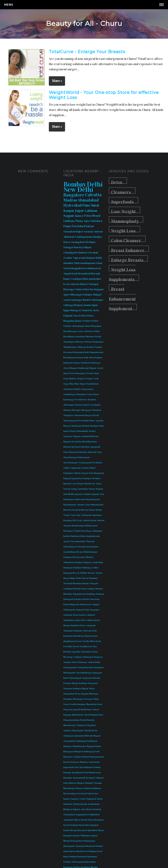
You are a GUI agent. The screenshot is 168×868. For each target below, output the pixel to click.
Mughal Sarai (97, 715)
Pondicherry (81, 400)
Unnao (92, 489)
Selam (99, 263)
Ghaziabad (69, 232)
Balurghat (68, 531)
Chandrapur (69, 342)
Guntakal (68, 615)
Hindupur (68, 568)
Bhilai (85, 279)
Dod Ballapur (91, 851)
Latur (81, 331)
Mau (72, 384)
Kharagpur (87, 410)
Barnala (97, 678)
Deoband (82, 794)
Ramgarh (99, 820)
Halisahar (93, 578)
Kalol (66, 678)
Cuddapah (68, 589)
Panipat (76, 363)
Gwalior (68, 258)
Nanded (87, 300)
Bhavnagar (69, 289)
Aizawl (100, 368)
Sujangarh (91, 799)
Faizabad (76, 510)
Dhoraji (73, 830)
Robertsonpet (79, 557)
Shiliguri (97, 295)
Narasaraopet (70, 725)
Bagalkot (92, 725)
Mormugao (78, 699)
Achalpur (78, 657)
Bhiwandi (95, 274)
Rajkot (79, 232)
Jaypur (95, 836)
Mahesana (94, 694)
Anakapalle (69, 820)
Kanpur (69, 211)
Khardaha (77, 583)
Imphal (97, 405)
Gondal (73, 704)
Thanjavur (68, 415)
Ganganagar (87, 389)
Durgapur (99, 289)
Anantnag (80, 846)
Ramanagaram (97, 757)
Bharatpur (81, 394)
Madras (70, 200)
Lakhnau (91, 211)
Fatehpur (96, 478)
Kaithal (67, 536)
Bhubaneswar (94, 268)
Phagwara (68, 710)
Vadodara (96, 221)
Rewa (80, 421)
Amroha (85, 468)
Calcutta (93, 195)
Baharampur (84, 457)
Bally (86, 358)
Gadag (74, 489)
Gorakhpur (76, 279)
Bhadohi (80, 851)
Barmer (79, 788)
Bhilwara (79, 342)
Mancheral (90, 846)
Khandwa (83, 452)
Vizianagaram (85, 463)
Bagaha (85, 694)
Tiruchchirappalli (72, 268)
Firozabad (68, 352)
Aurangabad (78, 242)
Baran (100, 799)
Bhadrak (91, 720)
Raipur (67, 279)
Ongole (85, 473)
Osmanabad (69, 815)
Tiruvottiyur (93, 394)
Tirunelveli (87, 310)
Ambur (91, 662)
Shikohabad (77, 715)
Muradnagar (69, 788)
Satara (95, 652)
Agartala (99, 421)
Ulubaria (67, 410)
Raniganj (68, 573)
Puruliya (78, 599)
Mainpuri (79, 752)
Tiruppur (87, 321)
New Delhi (78, 190)
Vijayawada (79, 258)
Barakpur (68, 520)
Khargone (68, 757)
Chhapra (77, 436)
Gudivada (87, 631)
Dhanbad (97, 410)
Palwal (66, 605)
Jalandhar (68, 263)
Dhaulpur (68, 699)
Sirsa (99, 452)
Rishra (91, 620)
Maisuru (91, 258)
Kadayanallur (90, 862)
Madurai (82, 253)
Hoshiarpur (69, 499)
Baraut (67, 762)
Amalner (67, 731)
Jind (65, 494)
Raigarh (80, 610)
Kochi (66, 284)
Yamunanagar (70, 421)
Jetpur (78, 620)
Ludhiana (69, 221)
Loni (74, 484)
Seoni (66, 704)
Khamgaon (69, 752)
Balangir (67, 773)
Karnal (86, 405)
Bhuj (101, 562)
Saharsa (101, 520)
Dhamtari (68, 804)
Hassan (86, 583)
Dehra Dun (88, 289)
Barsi (75, 662)
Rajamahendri (97, 352)
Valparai (100, 778)
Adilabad (91, 615)
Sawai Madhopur (84, 673)
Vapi (81, 767)
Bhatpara (78, 305)
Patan (82, 626)
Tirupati (81, 379)
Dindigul (94, 426)
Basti (95, 631)
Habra (83, 536)
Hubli (99, 258)
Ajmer (66, 295)
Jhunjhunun (69, 641)
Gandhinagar (70, 394)
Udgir (96, 699)
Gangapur (95, 610)
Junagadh (95, 447)
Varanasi (88, 232)
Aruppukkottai (82, 815)
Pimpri (67, 226)
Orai (102, 494)
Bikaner (84, 284)
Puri (91, 473)
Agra (87, 221)
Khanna (67, 626)
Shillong (87, 568)
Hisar (91, 358)
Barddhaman (69, 358)
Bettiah (77, 589)
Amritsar (98, 232)
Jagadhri (76, 652)
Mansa (101, 830)
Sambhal (85, 436)
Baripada (78, 631)
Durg (66, 379)
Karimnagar (69, 400)
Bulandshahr (82, 431)
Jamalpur (81, 704)
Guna (88, 505)
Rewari (76, 647)
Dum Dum (95, 599)
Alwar (66, 368)
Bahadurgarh (97, 505)
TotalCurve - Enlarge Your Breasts (87, 52)
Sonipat (89, 379)
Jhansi (78, 321)
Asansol (67, 300)
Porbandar (81, 547)
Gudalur (87, 494)
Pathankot (68, 473)
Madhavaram (95, 773)
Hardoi (86, 599)
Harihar (99, 846)
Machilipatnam (90, 442)
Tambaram (86, 515)
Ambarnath (79, 415)
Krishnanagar (78, 526)
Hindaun (67, 746)
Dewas (72, 373)
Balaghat (68, 836)
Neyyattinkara (70, 794)
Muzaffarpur (69, 337)
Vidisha (77, 531)
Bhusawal (74, 452)
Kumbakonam (93, 536)
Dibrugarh (68, 599)
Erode (79, 520)
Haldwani (75, 536)
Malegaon (76, 310)
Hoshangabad (70, 668)
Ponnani (67, 683)
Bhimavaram (91, 526)
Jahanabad (80, 736)
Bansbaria (99, 668)
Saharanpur (97, 300)
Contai (83, 799)
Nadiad (86, 426)
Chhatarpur (88, 657)
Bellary (97, 331)
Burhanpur (77, 426)
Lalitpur (91, 589)
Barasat (80, 358)
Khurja (75, 683)
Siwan (75, 615)
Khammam (99, 473)
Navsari (80, 552)
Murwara (94, 436)
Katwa (73, 851)
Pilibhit (84, 573)
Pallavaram (80, 499)
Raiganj (67, 478)
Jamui (66, 851)
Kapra (66, 431)
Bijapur (93, 368)
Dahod (91, 820)
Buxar (95, 731)
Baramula (82, 857)
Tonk (73, 515)
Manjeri (81, 783)
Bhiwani (67, 447)
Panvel (85, 578)
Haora (67, 242)
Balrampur (92, 857)
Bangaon (98, 657)
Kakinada (68, 363)
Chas (95, 647)
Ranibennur (86, 710)
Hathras (99, 589)
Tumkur (98, 347)
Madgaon (68, 809)
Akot (83, 809)
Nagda (85, 689)
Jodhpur (87, 247)
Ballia (98, 662)
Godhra (95, 568)
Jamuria (95, 494)
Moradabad (84, 274)
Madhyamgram (75, 494)
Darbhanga (95, 363)
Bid (74, 520)
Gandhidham (70, 552)
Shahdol (89, 783)
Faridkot (67, 862)
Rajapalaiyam (80, 594)
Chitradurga (69, 547)
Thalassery (82, 725)
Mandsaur (68, 594)
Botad (97, 620)
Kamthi (84, 804)
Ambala (86, 520)
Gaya (76, 316)
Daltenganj (77, 862)
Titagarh (94, 583)
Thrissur (88, 342)
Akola (96, 310)
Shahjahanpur (70, 347)
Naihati (73, 379)
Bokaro (90, 316)
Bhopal (96, 216)
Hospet (92, 431)
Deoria (79, 641)
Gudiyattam (94, 762)
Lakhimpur (97, 531)
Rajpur (67, 310)
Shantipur (97, 515)
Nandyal (67, 484)
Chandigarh (70, 253)
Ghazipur (68, 689)
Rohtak (90, 347)
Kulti (87, 352)
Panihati (67, 326)
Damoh (82, 615)
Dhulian (73, 857)
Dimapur (68, 557)
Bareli (75, 274)
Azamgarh (91, 626)
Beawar (91, 573)
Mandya (90, 557)
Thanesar (90, 541)
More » (57, 81)
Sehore (96, 710)
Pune (86, 205)
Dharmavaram (91, 636)
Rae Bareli (76, 447)
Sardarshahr (94, 804)
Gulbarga (68, 305)
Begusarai (93, 683)
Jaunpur (87, 478)
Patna (88, 216)
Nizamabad (79, 352)
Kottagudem (77, 841)
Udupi (72, 578)
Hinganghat (78, 731)
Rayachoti (82, 830)
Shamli (88, 731)
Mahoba (73, 783)
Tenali (66, 515)
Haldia (86, 421)
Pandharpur (92, 741)
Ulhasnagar (76, 295)
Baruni (84, 820)
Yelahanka (68, 631)
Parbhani (85, 363)
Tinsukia (98, 783)
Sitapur (80, 484)
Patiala (98, 337)
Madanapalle (69, 673)
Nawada (89, 736)
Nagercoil (90, 415)
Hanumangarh (93, 499)
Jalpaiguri (97, 673)
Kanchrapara (93, 547)
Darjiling (91, 594)
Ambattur (88, 331)
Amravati (75, 284)
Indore (79, 216)
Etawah (89, 373)
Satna (96, 373)
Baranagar (80, 373)
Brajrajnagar (89, 841)
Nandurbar (92, 704)
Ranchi (78, 247)
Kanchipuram (70, 505)
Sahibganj (81, 741)
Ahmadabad (88, 200)
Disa (77, 767)
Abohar (99, 573)
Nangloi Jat (69, 442)
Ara (91, 405)
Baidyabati (68, 636)
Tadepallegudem (85, 668)
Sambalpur (83, 489)
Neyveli (76, 573)
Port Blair (68, 647)
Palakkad (77, 568)
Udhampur (86, 836)
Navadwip (68, 657)
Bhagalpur (96, 326)
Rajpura (77, 809)
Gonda (95, 562)
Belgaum (68, 316)
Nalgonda (75, 605)
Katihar (78, 442)
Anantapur (68, 389)
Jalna (66, 373)
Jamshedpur (95, 279)
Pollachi (90, 794)
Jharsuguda (69, 846)
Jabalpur (97, 237)
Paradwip (97, 809)
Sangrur (75, 799)
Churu (92, 689)
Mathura (90, 337)
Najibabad (95, 815)
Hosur (78, 694)
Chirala (76, 804)
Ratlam (77, 389)
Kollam (95, 321)
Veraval (67, 489)
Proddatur (97, 463)
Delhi (95, 184)
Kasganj (67, 715)
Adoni (98, 484)
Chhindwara (69, 562)
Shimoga (82, 347)
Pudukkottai (86, 647)
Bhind (93, 468)
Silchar (99, 510)
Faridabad (79, 226)
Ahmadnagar (78, 326)
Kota (84, 268)
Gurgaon (68, 436)
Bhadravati (90, 484)
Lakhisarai (88, 788)
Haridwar (86, 447)
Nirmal (67, 841)
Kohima (97, 767)
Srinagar (68, 247)
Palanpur (100, 594)
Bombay (75, 184)
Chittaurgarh (75, 678)
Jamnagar (77, 300)
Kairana (76, 836)
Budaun (99, 489)
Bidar (92, 421)
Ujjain (95, 305)
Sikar (102, 426)
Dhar (87, 825)
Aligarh (67, 274)
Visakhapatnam (83, 237)
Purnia (73, 431)
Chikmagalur (70, 610)
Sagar (66, 384)
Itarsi (100, 704)
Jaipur (79, 211)
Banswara (75, 762)
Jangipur (94, 825)
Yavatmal (68, 583)
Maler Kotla (96, 641)
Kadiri (66, 830)
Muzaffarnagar (70, 331)
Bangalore (74, 195)
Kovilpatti (91, 778)
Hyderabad (73, 205)
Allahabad (69, 237)
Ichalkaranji (83, 368)
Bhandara (68, 778)
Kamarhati (81, 337)
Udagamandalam (72, 720)
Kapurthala (69, 767)
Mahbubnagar (91, 552)
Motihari (67, 652)
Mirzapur (77, 410)
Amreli (87, 715)
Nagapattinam (94, 746)
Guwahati (93, 253)
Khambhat (93, 830)
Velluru (67, 468)
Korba (82, 316)
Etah (87, 610)
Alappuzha (76, 468)
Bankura (79, 562)
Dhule (88, 326)
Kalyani (86, 757)
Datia (66, 783)
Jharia (89, 809)
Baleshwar (79, 636)
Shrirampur (69, 405)
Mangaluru (69, 321)
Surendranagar (71, 463)
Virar (78, 515)
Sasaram (67, 526)
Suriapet (67, 662)
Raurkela (92, 400)
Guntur (79, 289)
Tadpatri (78, 757)
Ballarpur (88, 767)
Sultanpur (82, 662)
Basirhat (75, 626)
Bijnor (77, 820)
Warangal (93, 284)
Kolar (84, 589)
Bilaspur (73, 368)
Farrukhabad (93, 384)
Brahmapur (98, 342)
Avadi (96, 379)
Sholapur (90, 242)
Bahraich (92, 452)
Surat (95, 205)
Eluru (66, 452)
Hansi (82, 825)
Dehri (79, 578)
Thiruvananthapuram (85, 263)
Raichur (79, 405)
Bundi (83, 720)
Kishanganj (89, 752)
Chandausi (86, 652)
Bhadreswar (86, 605)
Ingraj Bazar (77, 478)
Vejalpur (96, 605)
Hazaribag (86, 531)
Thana (79, 221)
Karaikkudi (77, 773)
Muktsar (97, 788)
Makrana (84, 762)
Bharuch (67, 510)
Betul (85, 773)
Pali (97, 415)
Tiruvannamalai (78, 541)
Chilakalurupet (79, 746)
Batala (93, 520)
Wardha (86, 641)
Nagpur (69, 216)
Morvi (84, 620)
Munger (67, 426)
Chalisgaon (69, 736)
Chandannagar (70, 457)
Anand (66, 541)
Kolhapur (87, 295)
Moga (66, 578)
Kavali (66, 825)
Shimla (77, 473)
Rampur (98, 358)
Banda (92, 510)
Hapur (83, 384)
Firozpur (89, 699)
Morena (85, 510)
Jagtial (77, 710)
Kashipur (77, 689)
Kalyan (90, 226)
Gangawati (87, 678)
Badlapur (83, 683)
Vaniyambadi (79, 778)
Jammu (87, 305)
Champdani (69, 694)
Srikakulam (69, 620)
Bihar (77, 384)
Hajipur (87, 562)
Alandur (81, 505)
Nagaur (97, 736)
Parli (97, 752)
